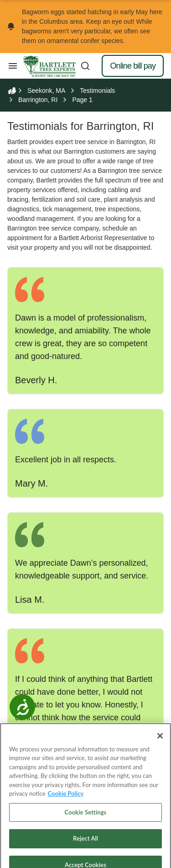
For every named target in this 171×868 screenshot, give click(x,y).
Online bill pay (133, 66)
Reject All (85, 850)
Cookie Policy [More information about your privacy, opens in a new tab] (66, 805)
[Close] (160, 747)
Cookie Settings (86, 823)
